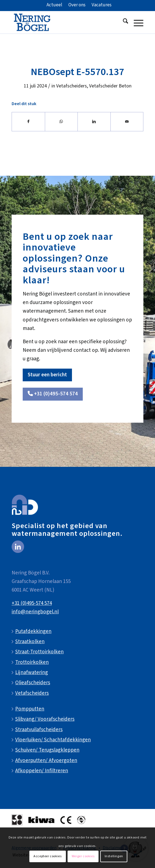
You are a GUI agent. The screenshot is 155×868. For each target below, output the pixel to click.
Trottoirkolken (32, 662)
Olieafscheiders (33, 683)
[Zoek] (123, 22)
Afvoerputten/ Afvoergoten (46, 761)
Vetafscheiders (72, 86)
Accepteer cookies (47, 856)
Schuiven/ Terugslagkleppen (47, 750)
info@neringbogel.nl (35, 612)
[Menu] (136, 22)
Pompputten (30, 709)
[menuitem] (54, 5)
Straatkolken (30, 642)
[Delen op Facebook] (28, 122)
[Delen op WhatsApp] (61, 122)
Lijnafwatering (32, 673)
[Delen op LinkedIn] (94, 122)
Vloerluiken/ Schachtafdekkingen (53, 740)
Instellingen (114, 856)
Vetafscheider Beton (110, 86)
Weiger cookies (83, 856)
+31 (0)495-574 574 (32, 603)
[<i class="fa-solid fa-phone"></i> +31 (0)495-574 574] (53, 394)
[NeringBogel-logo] (64, 22)
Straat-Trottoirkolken (39, 652)
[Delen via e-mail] (127, 122)
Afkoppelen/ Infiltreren (42, 771)
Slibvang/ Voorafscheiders (45, 719)
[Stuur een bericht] (47, 375)
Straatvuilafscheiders (39, 730)
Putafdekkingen (33, 631)
